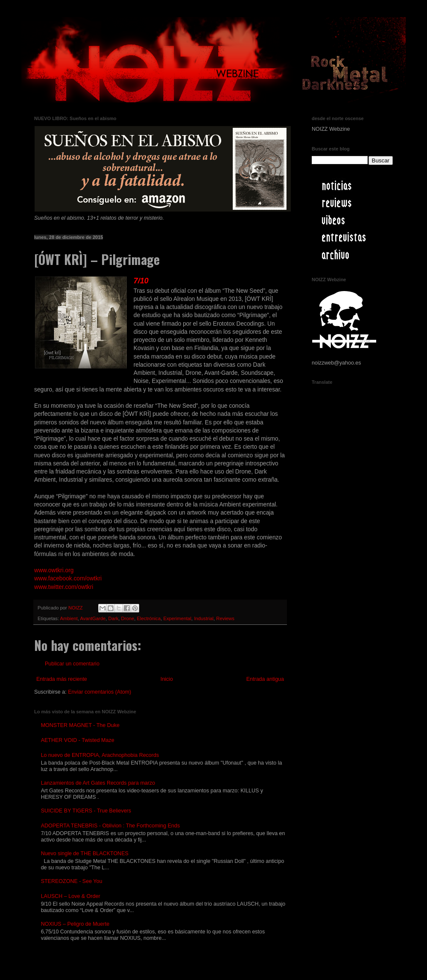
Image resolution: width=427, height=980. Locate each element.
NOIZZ (76, 608)
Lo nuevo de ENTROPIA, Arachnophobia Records (100, 755)
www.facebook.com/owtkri (68, 578)
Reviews (225, 618)
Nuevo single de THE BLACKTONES (85, 853)
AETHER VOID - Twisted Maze (78, 740)
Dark (114, 618)
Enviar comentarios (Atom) (99, 692)
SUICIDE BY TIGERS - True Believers (86, 811)
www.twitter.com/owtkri (64, 587)
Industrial (204, 618)
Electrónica (149, 618)
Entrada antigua (265, 679)
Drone (128, 618)
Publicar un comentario (72, 664)
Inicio (167, 679)
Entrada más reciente (62, 679)
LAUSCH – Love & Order (71, 896)
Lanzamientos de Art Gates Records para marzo (98, 783)
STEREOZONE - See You (72, 881)
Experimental (177, 618)
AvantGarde (93, 618)
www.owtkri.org (54, 570)
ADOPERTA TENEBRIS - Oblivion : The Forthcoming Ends (111, 826)
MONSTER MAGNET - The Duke (80, 725)
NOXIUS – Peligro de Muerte (75, 924)
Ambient (69, 618)
